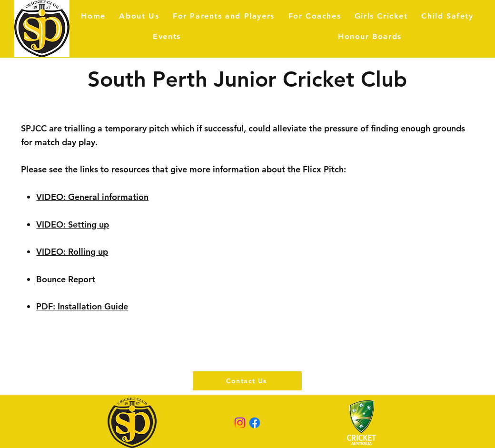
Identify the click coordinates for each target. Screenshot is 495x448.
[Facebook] (255, 423)
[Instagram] (240, 423)
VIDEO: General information (92, 197)
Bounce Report (66, 279)
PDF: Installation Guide (82, 306)
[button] (224, 16)
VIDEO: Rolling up (72, 252)
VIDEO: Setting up (73, 224)
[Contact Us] (247, 381)
